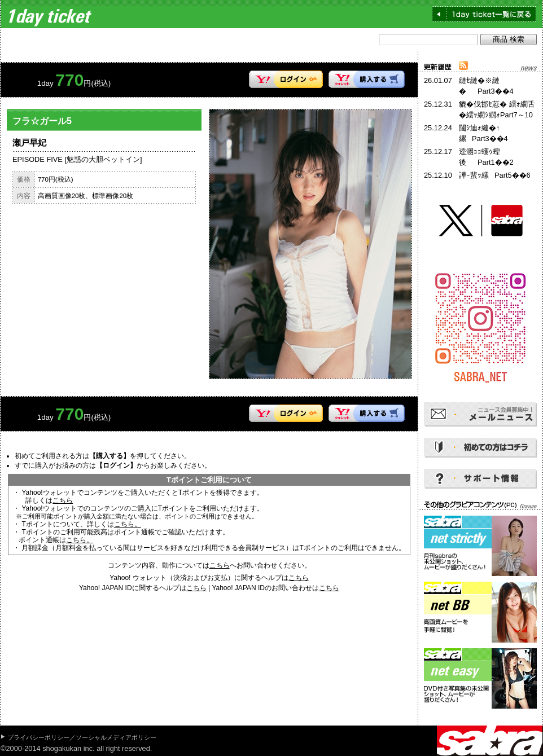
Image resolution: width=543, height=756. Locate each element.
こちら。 (128, 524)
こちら (63, 500)
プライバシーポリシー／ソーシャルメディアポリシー (82, 737)
